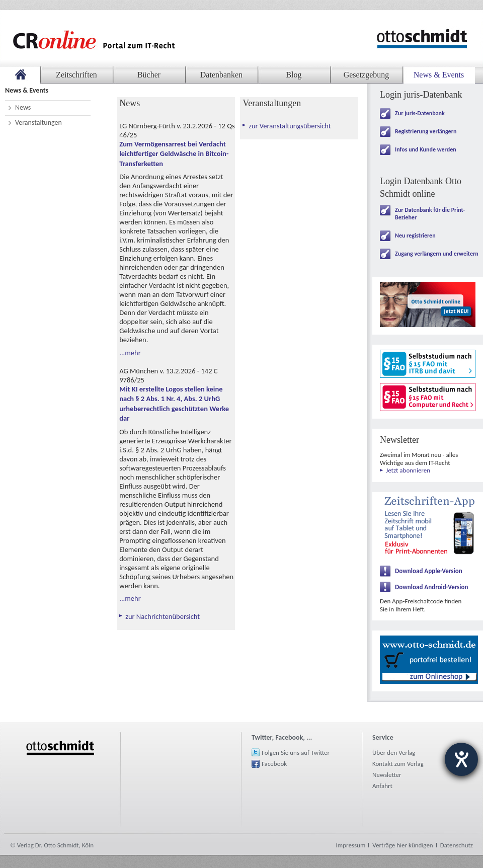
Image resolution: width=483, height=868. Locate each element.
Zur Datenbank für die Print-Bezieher (430, 214)
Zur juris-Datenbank (420, 113)
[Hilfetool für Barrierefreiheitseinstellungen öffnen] (461, 759)
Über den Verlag (394, 753)
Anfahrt (382, 786)
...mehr (130, 353)
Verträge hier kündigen (403, 845)
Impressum (351, 845)
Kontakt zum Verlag (398, 764)
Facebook (274, 764)
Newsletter (387, 775)
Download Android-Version (432, 587)
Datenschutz (457, 845)
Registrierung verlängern (426, 131)
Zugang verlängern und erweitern (437, 254)
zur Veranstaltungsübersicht (290, 126)
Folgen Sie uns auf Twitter (296, 753)
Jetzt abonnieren (408, 470)
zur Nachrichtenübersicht (163, 616)
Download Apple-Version (429, 571)
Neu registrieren (415, 235)
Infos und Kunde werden (426, 149)
